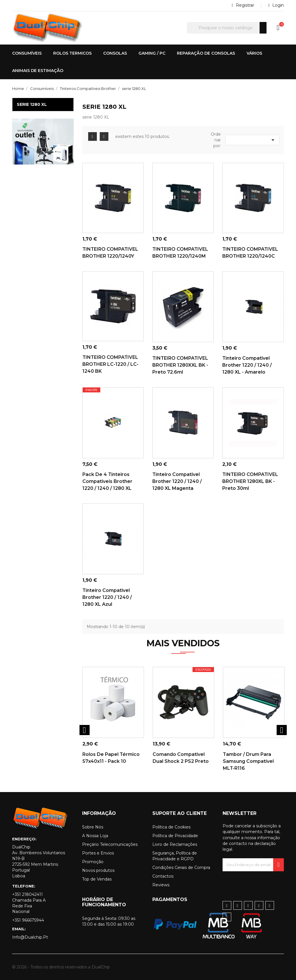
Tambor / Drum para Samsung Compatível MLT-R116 (248, 761)
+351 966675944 (28, 920)
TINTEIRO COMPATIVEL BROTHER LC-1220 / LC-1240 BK (111, 364)
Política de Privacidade (175, 836)
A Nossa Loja (95, 836)
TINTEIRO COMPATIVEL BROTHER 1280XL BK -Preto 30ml (251, 481)
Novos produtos (98, 870)
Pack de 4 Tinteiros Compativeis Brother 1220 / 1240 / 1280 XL (107, 481)
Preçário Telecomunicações (110, 844)
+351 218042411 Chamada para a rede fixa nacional (29, 903)
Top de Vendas (97, 879)
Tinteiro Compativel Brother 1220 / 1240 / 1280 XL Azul (107, 597)
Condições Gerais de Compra (181, 868)
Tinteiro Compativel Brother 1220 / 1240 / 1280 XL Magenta (177, 481)
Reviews (161, 885)
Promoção (93, 862)
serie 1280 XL (32, 104)
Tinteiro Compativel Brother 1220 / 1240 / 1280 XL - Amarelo (247, 365)
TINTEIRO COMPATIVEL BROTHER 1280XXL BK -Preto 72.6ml (181, 365)
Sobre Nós (93, 827)
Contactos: (163, 876)
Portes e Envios (98, 853)
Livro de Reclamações (175, 844)
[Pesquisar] (227, 28)
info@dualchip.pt (30, 937)
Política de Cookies (171, 827)
